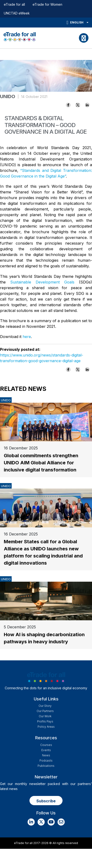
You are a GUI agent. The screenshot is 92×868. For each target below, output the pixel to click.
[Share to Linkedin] (87, 105)
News (46, 755)
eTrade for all (14, 4)
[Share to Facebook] (68, 105)
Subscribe (46, 801)
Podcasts (46, 761)
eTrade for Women (47, 4)
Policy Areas (46, 727)
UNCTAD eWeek (17, 13)
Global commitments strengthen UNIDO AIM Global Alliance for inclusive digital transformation (41, 463)
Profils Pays (45, 721)
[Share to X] (78, 105)
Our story (45, 706)
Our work (45, 716)
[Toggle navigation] (84, 38)
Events (46, 750)
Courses (46, 745)
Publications (46, 766)
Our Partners (45, 711)
